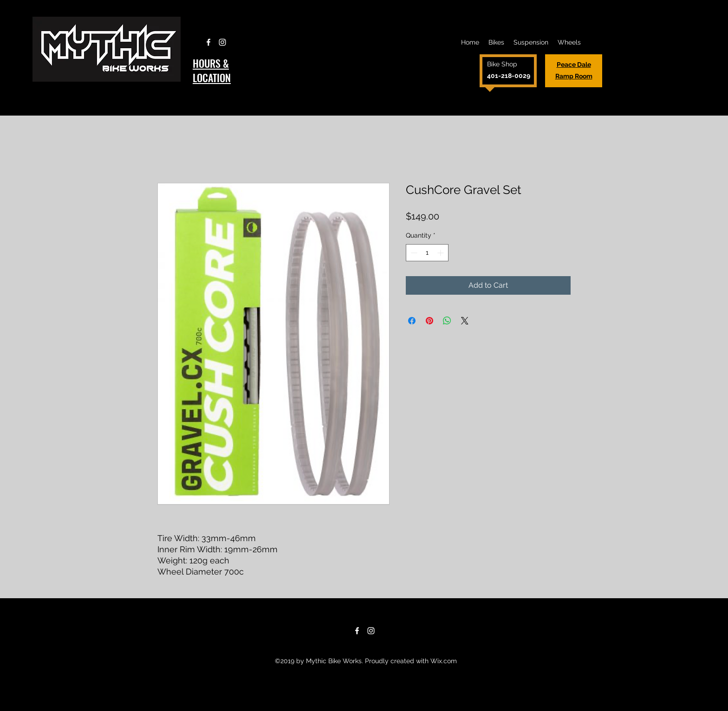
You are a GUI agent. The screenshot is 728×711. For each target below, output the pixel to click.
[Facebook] (208, 42)
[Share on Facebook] (412, 321)
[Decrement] (413, 253)
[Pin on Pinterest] (429, 321)
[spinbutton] (427, 253)
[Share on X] (465, 321)
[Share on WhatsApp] (447, 321)
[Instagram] (222, 42)
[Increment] (441, 253)
